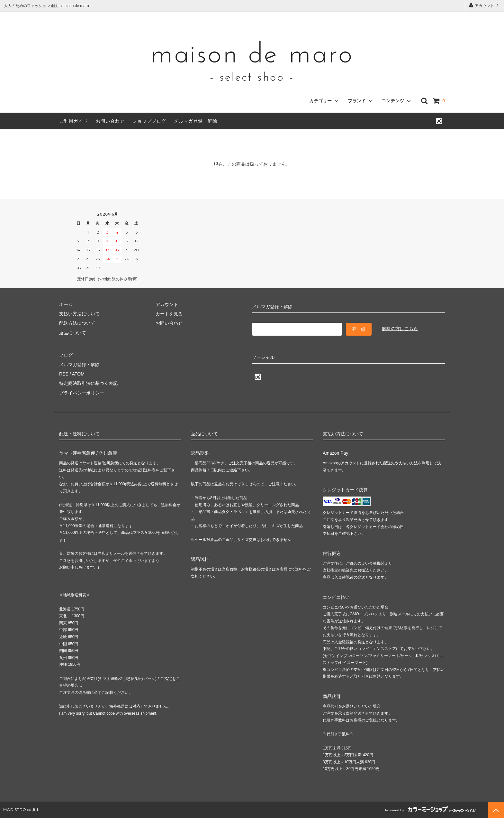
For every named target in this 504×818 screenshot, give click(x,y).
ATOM (78, 374)
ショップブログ (149, 121)
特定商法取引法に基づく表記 (88, 383)
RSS (64, 374)
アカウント (485, 5)
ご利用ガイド (74, 121)
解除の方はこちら (400, 329)
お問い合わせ (110, 121)
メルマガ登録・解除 (196, 121)
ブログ (66, 355)
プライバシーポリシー (82, 393)
